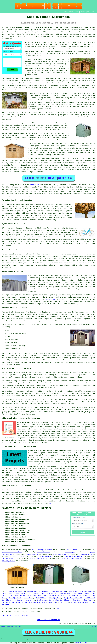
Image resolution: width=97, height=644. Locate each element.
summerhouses (18, 259)
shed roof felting (66, 391)
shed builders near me (78, 457)
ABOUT (77, 12)
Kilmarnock (35, 185)
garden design (45, 556)
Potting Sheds (15, 598)
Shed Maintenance (59, 591)
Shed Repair (78, 593)
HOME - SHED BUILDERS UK (48, 620)
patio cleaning (19, 556)
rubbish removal (9, 559)
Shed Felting (89, 600)
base (53, 81)
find (9, 490)
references (25, 127)
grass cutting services (12, 552)
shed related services (17, 442)
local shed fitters (54, 471)
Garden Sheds (21, 602)
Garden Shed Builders (80, 602)
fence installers (74, 550)
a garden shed (46, 28)
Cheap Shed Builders (16, 591)
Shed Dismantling (49, 602)
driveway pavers (9, 561)
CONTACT (83, 12)
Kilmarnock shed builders (28, 422)
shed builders (74, 192)
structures (48, 102)
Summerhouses (64, 593)
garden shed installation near (82, 466)
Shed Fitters (64, 602)
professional (25, 113)
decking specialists (38, 559)
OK (86, 643)
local (51, 53)
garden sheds (87, 554)
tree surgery (70, 552)
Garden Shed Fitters (81, 596)
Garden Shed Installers (37, 596)
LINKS (71, 12)
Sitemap (3, 627)
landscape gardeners (73, 556)
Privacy (94, 627)
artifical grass (60, 554)
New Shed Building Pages (14, 627)
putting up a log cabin (47, 473)
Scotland (44, 442)
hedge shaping (32, 554)
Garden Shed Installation (38, 591)
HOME (66, 12)
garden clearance (43, 552)
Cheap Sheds (7, 593)
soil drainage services (42, 550)
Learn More (79, 643)
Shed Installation (23, 593)
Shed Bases (77, 600)
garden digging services (71, 559)
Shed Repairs (34, 602)
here (51, 503)
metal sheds (51, 299)
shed (45, 59)
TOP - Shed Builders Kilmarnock (15, 616)
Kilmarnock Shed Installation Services (27, 508)
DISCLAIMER (91, 12)
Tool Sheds (73, 591)
